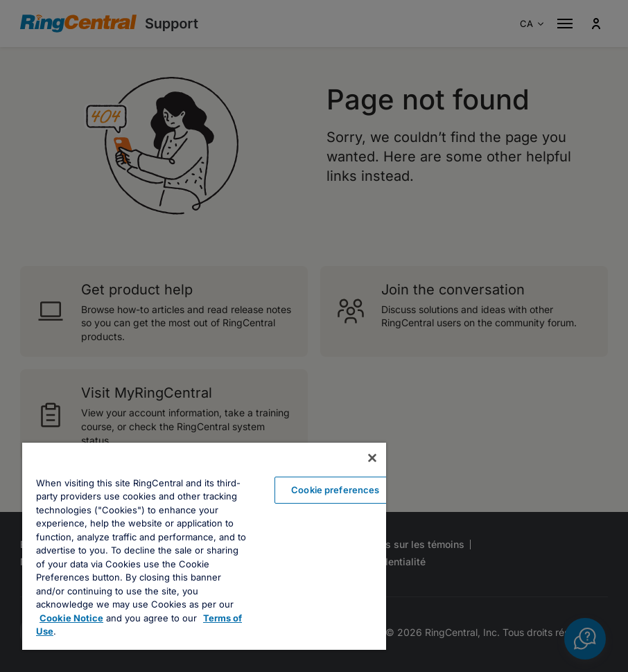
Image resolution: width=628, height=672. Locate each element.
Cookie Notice (71, 618)
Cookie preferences (335, 490)
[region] (204, 546)
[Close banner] (372, 458)
